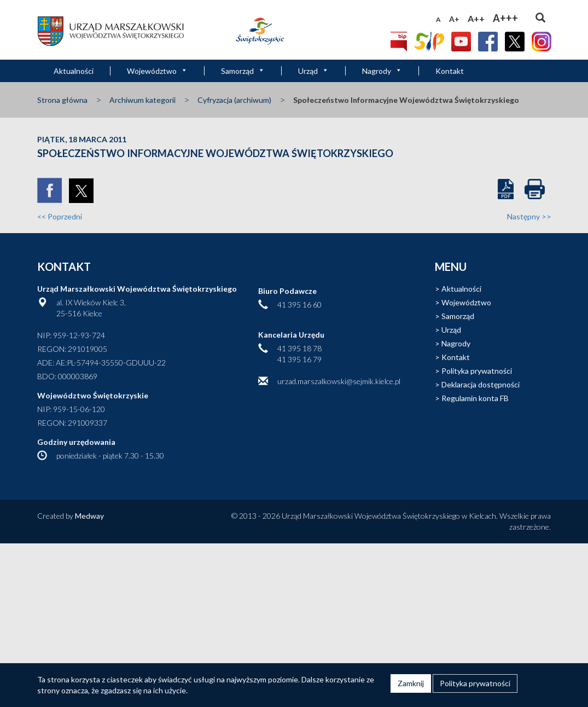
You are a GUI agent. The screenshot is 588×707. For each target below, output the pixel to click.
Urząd (313, 71)
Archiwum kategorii (142, 100)
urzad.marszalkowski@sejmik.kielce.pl (339, 381)
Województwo (157, 71)
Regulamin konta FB (475, 398)
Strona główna (62, 100)
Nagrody (382, 71)
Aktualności (74, 71)
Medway (89, 516)
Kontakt (450, 71)
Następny (529, 216)
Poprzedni (60, 216)
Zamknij (411, 683)
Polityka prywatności (477, 371)
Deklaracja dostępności (481, 384)
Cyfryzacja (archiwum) (234, 100)
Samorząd (243, 71)
